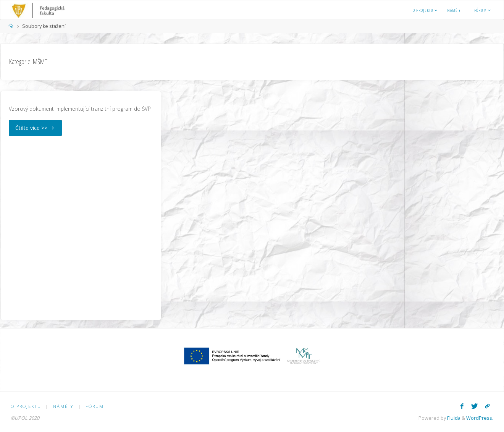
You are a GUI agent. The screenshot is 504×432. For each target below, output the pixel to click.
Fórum (95, 406)
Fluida (453, 418)
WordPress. (480, 418)
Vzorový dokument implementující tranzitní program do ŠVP (80, 109)
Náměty (63, 406)
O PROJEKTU (26, 406)
